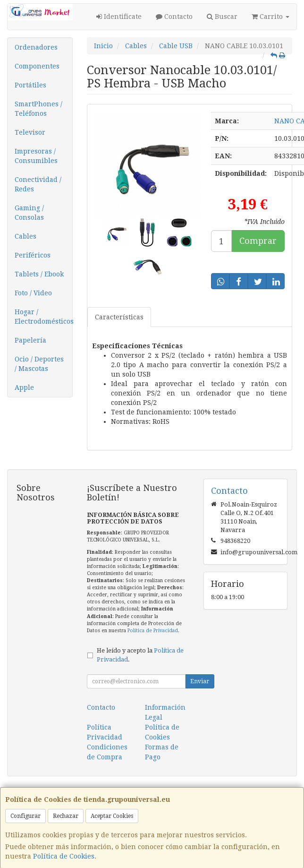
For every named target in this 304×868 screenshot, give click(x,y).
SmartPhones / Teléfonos (38, 109)
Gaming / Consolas (29, 213)
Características (119, 317)
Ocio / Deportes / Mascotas (39, 364)
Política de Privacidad (153, 631)
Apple (24, 387)
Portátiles (30, 85)
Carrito (270, 17)
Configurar (25, 816)
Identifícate (119, 17)
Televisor (30, 132)
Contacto (174, 17)
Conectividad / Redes (38, 184)
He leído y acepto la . (140, 655)
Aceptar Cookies (112, 816)
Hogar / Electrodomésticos (43, 317)
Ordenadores (36, 47)
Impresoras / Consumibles (36, 156)
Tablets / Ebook (39, 274)
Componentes (37, 66)
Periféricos (33, 255)
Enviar (200, 681)
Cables (25, 236)
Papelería (30, 340)
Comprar (258, 241)
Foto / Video (33, 293)
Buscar (222, 17)
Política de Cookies (64, 856)
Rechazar (66, 816)
